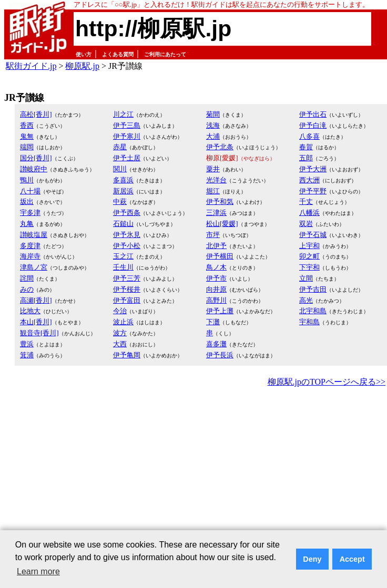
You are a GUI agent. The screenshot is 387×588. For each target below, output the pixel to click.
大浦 (213, 136)
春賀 (306, 147)
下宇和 (309, 267)
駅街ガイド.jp (31, 66)
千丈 (306, 202)
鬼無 (27, 136)
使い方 (84, 54)
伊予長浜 (220, 355)
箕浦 (27, 355)
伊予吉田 (313, 289)
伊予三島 (127, 125)
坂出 (27, 202)
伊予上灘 (220, 311)
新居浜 (123, 191)
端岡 (27, 147)
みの (27, 289)
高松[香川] (36, 114)
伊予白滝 (313, 125)
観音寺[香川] (39, 333)
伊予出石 (313, 114)
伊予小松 (127, 246)
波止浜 (123, 322)
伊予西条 (127, 213)
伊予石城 (313, 235)
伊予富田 (127, 300)
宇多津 (30, 213)
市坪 (213, 235)
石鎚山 (123, 224)
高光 (306, 300)
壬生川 (123, 267)
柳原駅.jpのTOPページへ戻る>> (327, 382)
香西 (27, 125)
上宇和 (309, 246)
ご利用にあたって (165, 54)
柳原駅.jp (82, 66)
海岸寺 (30, 256)
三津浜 (216, 213)
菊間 (213, 114)
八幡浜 (309, 213)
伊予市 (216, 278)
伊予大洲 (313, 169)
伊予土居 (127, 158)
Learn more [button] (38, 571)
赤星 (120, 147)
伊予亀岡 (127, 355)
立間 (306, 278)
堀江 (213, 191)
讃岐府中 (34, 169)
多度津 (30, 246)
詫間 (27, 278)
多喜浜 (123, 180)
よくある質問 (118, 54)
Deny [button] (312, 559)
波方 (120, 333)
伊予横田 (220, 256)
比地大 (30, 311)
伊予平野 (313, 191)
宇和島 (309, 322)
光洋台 (216, 180)
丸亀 (27, 224)
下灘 (213, 322)
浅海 (213, 125)
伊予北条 (220, 147)
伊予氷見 (127, 235)
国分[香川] (36, 158)
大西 (120, 344)
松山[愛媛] (222, 224)
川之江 (123, 114)
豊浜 (27, 344)
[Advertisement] (171, 468)
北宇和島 (313, 311)
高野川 (216, 300)
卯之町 (309, 256)
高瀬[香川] (36, 300)
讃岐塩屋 (34, 235)
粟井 (213, 169)
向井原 (216, 289)
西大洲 (309, 180)
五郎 (306, 158)
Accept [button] (352, 559)
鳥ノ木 (216, 267)
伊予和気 (220, 202)
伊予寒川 (127, 136)
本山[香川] (36, 322)
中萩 (120, 202)
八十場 (30, 191)
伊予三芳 (127, 278)
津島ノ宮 (34, 267)
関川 (120, 169)
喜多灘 (216, 344)
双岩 (306, 224)
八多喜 (309, 136)
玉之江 (123, 256)
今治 (120, 311)
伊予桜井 (127, 289)
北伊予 (216, 246)
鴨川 (27, 180)
